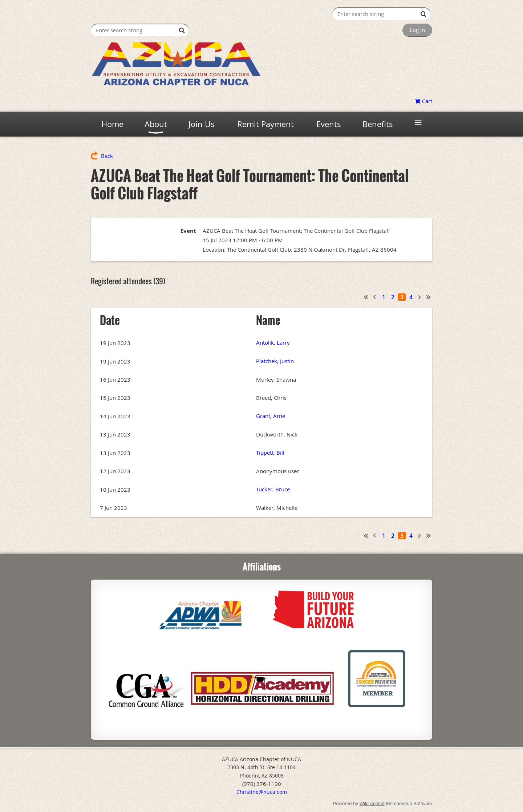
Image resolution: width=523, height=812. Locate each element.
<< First (366, 297)
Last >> (429, 297)
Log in (417, 30)
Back (107, 156)
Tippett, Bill (270, 452)
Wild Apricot (372, 803)
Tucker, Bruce (273, 489)
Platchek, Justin (275, 361)
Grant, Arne (271, 416)
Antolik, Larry (273, 342)
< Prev (375, 297)
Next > (420, 297)
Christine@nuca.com (262, 792)
